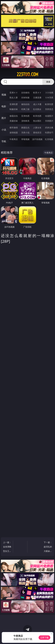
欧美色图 (37, 116)
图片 (4, 118)
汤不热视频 (37, 139)
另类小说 (25, 132)
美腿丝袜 (14, 121)
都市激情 (14, 128)
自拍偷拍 (25, 93)
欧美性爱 (49, 104)
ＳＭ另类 (49, 97)
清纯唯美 (25, 121)
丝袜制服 (25, 97)
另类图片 (49, 121)
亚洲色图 (25, 116)
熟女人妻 (14, 97)
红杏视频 (49, 139)
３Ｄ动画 (49, 93)
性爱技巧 (49, 132)
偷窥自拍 (14, 116)
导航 (4, 141)
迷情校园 (14, 132)
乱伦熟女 (37, 109)
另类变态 (49, 109)
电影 (4, 106)
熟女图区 (37, 121)
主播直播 (37, 97)
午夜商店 (14, 139)
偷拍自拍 (25, 104)
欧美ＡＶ (37, 93)
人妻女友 (37, 128)
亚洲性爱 (14, 104)
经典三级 (25, 109)
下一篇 (48, 547)
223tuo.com (27, 74)
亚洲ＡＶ (14, 93)
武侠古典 (49, 128)
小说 (4, 130)
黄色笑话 (37, 132)
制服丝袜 (14, 109)
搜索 (48, 82)
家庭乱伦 (25, 128)
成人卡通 (37, 104)
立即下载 (44, 638)
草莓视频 (25, 139)
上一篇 (7, 547)
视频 (4, 95)
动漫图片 (49, 116)
